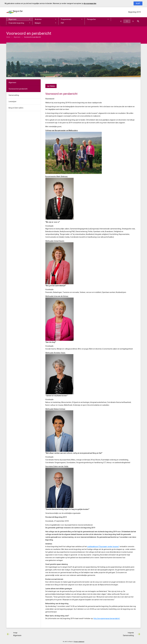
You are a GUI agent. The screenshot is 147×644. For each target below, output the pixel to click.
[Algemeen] (121, 21)
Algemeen (13, 19)
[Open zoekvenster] (138, 21)
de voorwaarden (90, 3)
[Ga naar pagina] (127, 21)
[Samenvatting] (133, 21)
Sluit (138, 3)
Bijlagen (38, 23)
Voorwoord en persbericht (32, 37)
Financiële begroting (16, 23)
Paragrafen (91, 19)
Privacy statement (79, 642)
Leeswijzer (13, 101)
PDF (62, 23)
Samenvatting (14, 95)
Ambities (38, 19)
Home (8, 37)
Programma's (66, 19)
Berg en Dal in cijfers (16, 108)
